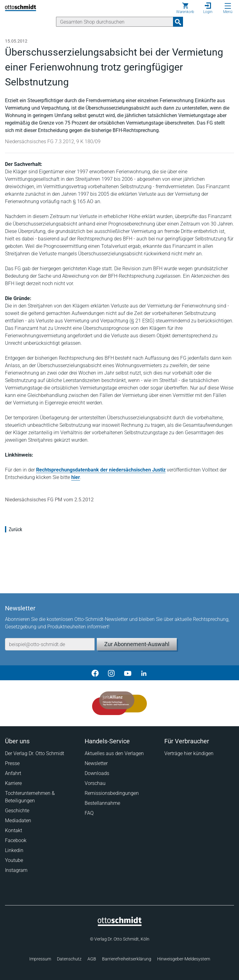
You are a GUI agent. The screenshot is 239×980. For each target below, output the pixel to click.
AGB (92, 959)
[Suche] (115, 22)
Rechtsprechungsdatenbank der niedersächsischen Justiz (101, 470)
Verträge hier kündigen (189, 753)
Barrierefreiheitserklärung (127, 959)
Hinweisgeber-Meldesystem (184, 959)
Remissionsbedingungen (112, 793)
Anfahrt (13, 773)
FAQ (89, 813)
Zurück (15, 529)
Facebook (16, 840)
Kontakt (14, 830)
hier (76, 477)
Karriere (13, 783)
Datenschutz (69, 959)
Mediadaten (18, 820)
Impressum (40, 959)
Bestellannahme (102, 803)
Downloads (97, 773)
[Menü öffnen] (228, 6)
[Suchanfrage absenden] (178, 22)
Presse (12, 763)
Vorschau (95, 783)
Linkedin (14, 850)
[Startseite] (120, 924)
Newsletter (96, 763)
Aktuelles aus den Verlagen (114, 753)
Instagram (16, 870)
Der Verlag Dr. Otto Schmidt (35, 753)
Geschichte (17, 811)
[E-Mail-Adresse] (50, 644)
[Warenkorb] (185, 8)
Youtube (14, 860)
